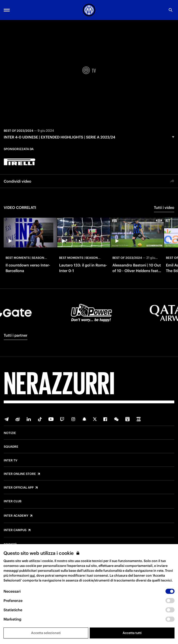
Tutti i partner (16, 335)
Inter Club (13, 501)
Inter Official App (19, 488)
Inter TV (11, 460)
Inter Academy (16, 516)
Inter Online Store (20, 474)
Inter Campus (15, 530)
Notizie (10, 433)
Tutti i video (164, 207)
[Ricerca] (171, 10)
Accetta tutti (132, 633)
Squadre (11, 447)
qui (32, 575)
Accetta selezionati (46, 633)
